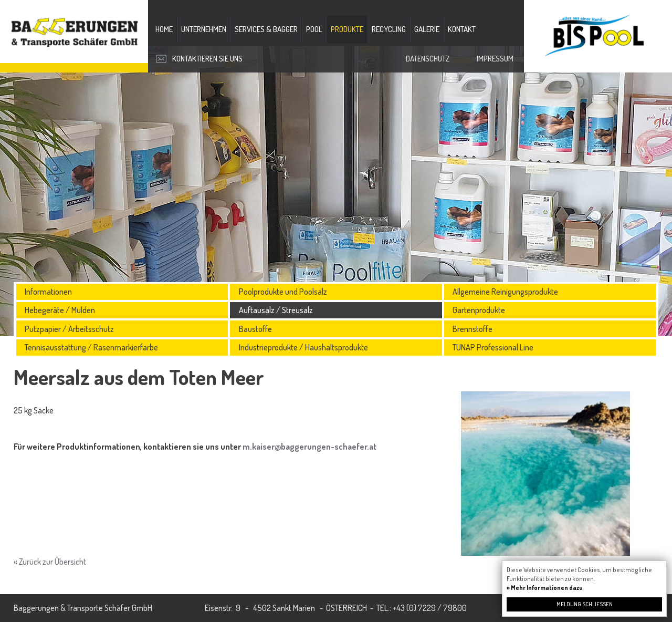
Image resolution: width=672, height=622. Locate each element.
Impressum (495, 59)
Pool (314, 29)
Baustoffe (255, 329)
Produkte (347, 29)
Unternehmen (204, 29)
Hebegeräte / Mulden (60, 310)
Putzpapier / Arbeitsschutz (69, 329)
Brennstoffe (472, 329)
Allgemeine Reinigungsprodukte (505, 292)
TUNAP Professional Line (493, 347)
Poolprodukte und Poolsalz (283, 292)
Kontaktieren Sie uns (207, 59)
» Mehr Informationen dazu (545, 588)
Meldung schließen (585, 604)
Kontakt (462, 29)
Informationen (48, 292)
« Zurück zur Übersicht (50, 562)
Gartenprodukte (479, 310)
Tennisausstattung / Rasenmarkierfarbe (91, 347)
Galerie (427, 29)
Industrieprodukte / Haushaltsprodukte (303, 347)
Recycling (389, 29)
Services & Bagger (266, 29)
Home (164, 29)
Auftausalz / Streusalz (276, 310)
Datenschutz (428, 59)
